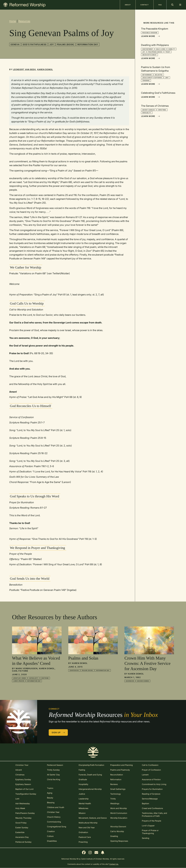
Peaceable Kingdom (150, 33)
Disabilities (52, 841)
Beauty (50, 798)
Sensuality (147, 113)
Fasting (82, 770)
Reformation (116, 779)
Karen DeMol (45, 69)
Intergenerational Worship (90, 789)
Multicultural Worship (88, 823)
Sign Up (58, 732)
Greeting (114, 836)
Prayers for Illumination (152, 789)
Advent (19, 770)
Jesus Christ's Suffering (152, 78)
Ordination (83, 832)
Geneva (15, 44)
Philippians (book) (155, 52)
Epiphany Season (23, 784)
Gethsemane (147, 75)
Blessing (51, 803)
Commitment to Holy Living (154, 784)
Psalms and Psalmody (120, 770)
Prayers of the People (151, 821)
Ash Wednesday (23, 803)
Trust (168, 52)
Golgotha (159, 75)
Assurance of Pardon (151, 779)
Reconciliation (117, 775)
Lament (145, 775)
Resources (24, 21)
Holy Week (20, 808)
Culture (50, 836)
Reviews (114, 784)
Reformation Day (88, 44)
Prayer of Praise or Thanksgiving (150, 832)
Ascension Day (22, 837)
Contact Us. (114, 864)
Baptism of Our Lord (24, 789)
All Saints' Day (53, 775)
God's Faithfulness (35, 44)
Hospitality (83, 784)
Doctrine (45, 678)
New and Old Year (87, 828)
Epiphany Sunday (23, 779)
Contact (145, 5)
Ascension (130, 681)
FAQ (160, 5)
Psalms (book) (66, 44)
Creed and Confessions (152, 808)
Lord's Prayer (19, 681)
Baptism (145, 803)
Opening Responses (119, 841)
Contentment (148, 49)
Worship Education (119, 818)
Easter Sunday (22, 828)
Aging (50, 793)
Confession (74, 670)
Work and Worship (119, 808)
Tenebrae (146, 80)
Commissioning (54, 822)
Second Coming (143, 681)
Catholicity (34, 678)
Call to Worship (117, 831)
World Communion (119, 813)
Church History (54, 817)
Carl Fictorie (20, 671)
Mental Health (85, 803)
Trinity (113, 799)
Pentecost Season (55, 765)
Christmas (162, 110)
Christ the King (54, 779)
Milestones (83, 808)
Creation (51, 831)
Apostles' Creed (20, 678)
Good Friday (21, 823)
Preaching (83, 842)
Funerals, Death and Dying (90, 775)
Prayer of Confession (151, 770)
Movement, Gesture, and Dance (93, 818)
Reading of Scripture (151, 794)
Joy (52, 44)
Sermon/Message (150, 799)
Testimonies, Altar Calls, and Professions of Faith (154, 815)
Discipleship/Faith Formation (91, 765)
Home (13, 21)
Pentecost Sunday (23, 842)
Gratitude (83, 779)
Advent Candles (149, 110)
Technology (116, 794)
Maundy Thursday (23, 818)
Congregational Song (57, 827)
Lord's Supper (148, 826)
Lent (167, 78)
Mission (82, 813)
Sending (146, 838)
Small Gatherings (118, 789)
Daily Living (161, 49)
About (128, 5)
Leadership (84, 799)
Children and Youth (56, 807)
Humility (172, 49)
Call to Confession (150, 765)
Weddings (115, 803)
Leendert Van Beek (24, 69)
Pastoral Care (85, 837)
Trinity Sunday (53, 770)
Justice (82, 794)
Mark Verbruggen (27, 668)
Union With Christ (150, 55)
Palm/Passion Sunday (25, 813)
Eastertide (20, 832)
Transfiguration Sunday (26, 794)
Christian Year (53, 812)
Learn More (151, 36)
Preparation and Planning (121, 765)
